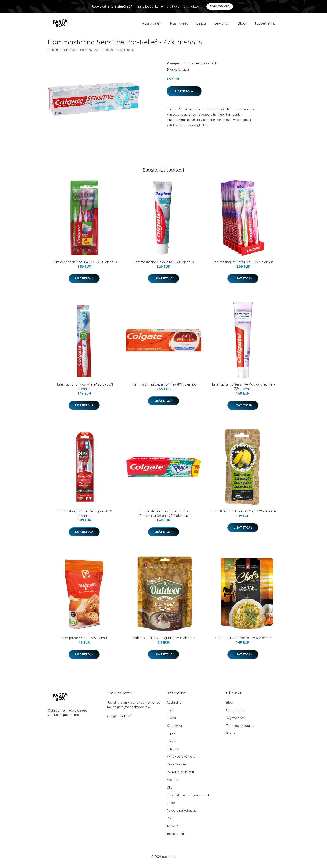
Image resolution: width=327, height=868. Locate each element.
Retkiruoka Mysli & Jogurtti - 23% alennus (163, 642)
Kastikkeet (179, 25)
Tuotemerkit (265, 25)
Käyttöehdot (235, 722)
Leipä (201, 25)
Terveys (172, 830)
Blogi (242, 25)
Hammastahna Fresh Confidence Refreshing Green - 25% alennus (164, 518)
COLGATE (211, 67)
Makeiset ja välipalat (181, 761)
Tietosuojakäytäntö (240, 730)
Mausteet (173, 784)
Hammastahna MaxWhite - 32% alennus (163, 266)
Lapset (172, 737)
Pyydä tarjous (220, 6)
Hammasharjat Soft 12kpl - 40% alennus (243, 266)
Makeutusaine (177, 768)
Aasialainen (152, 25)
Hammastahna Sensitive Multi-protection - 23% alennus (243, 391)
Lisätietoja (184, 95)
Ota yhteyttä (235, 714)
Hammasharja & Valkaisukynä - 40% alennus (84, 518)
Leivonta (222, 25)
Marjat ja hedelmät (180, 776)
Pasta (171, 807)
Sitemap (232, 737)
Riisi (169, 822)
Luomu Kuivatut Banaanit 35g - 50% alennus (243, 515)
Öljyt (170, 792)
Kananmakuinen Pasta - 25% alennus (243, 642)
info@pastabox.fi (120, 720)
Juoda (171, 722)
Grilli (170, 714)
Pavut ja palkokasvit (181, 815)
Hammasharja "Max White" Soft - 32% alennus (84, 391)
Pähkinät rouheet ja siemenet (188, 799)
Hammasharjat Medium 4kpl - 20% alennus (84, 266)
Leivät (171, 745)
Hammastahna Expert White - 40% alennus (164, 389)
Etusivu (53, 54)
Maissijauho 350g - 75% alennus (84, 642)
